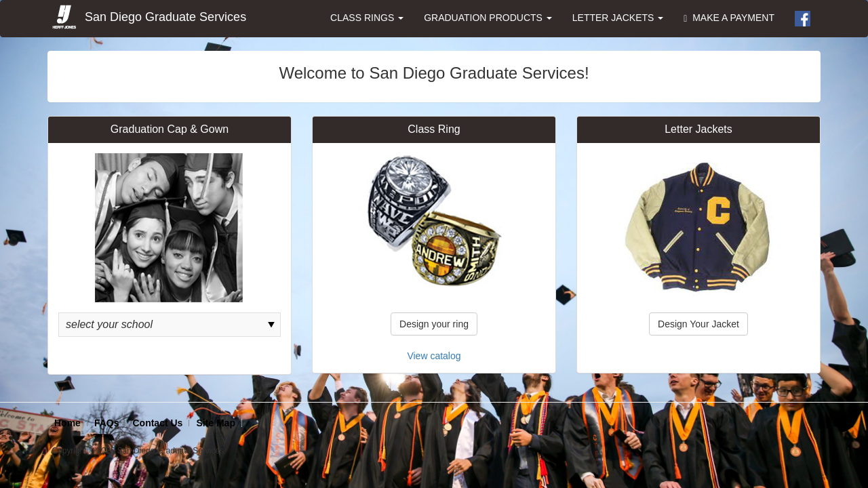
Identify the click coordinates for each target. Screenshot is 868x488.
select (271, 325)
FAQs (107, 423)
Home (67, 423)
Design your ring (434, 324)
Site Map (216, 423)
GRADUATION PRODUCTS (488, 18)
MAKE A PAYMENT (729, 18)
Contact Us (157, 423)
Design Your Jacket (698, 324)
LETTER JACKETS (618, 18)
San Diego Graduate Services (149, 18)
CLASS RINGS (367, 18)
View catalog (434, 356)
